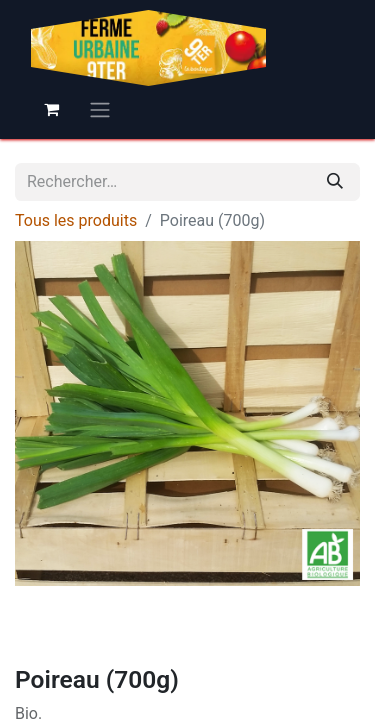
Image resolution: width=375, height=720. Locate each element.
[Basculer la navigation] (100, 109)
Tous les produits (76, 220)
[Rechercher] (335, 182)
